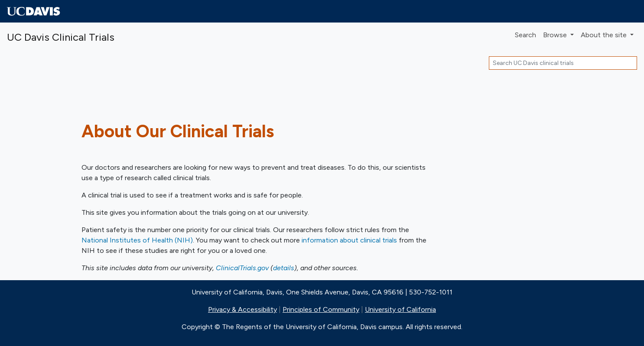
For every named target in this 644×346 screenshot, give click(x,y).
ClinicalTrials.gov (242, 268)
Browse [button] (556, 35)
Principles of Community (321, 309)
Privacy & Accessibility (242, 309)
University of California (400, 309)
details (284, 268)
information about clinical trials (349, 240)
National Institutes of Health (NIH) (137, 240)
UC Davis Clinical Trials (61, 37)
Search (525, 35)
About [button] (605, 35)
